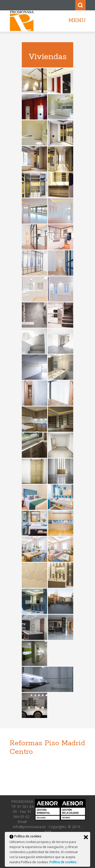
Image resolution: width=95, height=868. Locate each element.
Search (80, 5)
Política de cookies (63, 862)
